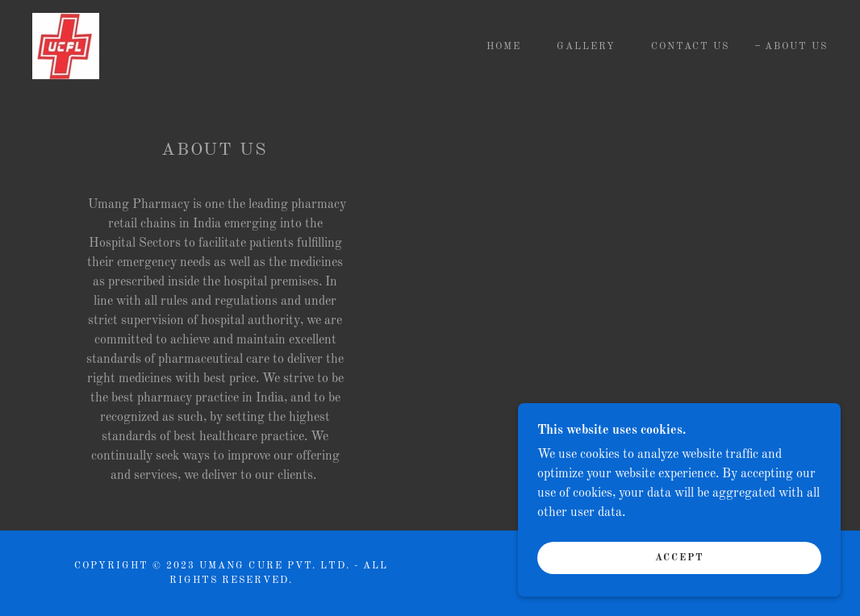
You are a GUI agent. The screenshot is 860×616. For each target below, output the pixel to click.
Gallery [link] (586, 47)
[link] (66, 46)
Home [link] (504, 47)
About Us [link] (796, 47)
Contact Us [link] (690, 47)
